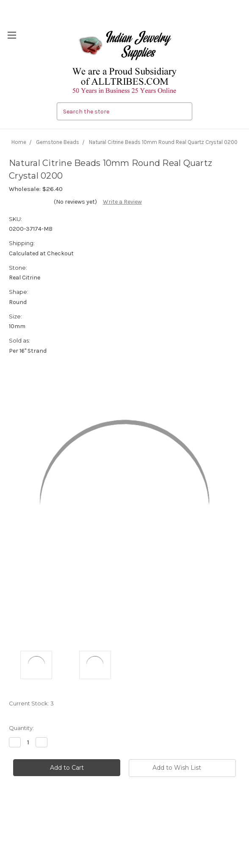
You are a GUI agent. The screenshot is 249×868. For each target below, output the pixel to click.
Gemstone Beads (58, 142)
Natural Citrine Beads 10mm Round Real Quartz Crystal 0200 (163, 142)
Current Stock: (31, 703)
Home (19, 142)
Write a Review (122, 202)
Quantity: (21, 728)
